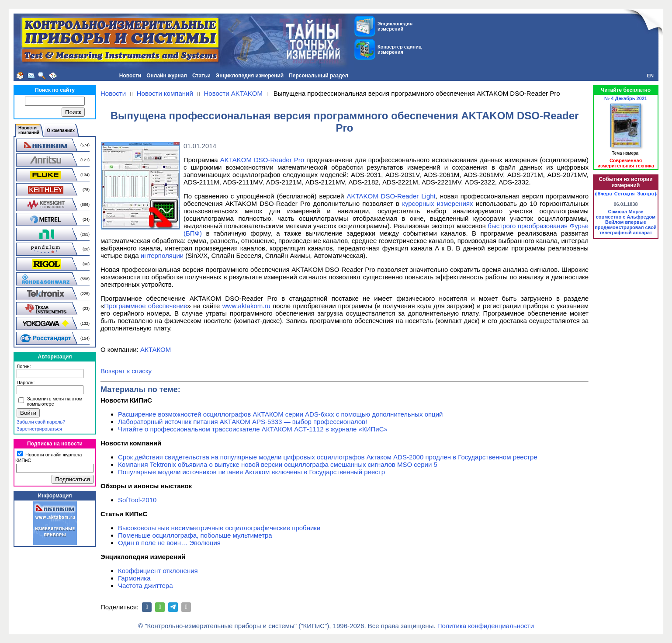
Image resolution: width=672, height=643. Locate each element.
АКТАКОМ (156, 349)
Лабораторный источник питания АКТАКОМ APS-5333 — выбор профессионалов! (242, 422)
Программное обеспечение (145, 306)
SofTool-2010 (137, 500)
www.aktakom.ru (246, 306)
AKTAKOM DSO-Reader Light (391, 196)
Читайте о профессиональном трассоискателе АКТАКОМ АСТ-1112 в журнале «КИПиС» (253, 429)
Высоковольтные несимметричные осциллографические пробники (219, 528)
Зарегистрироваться (39, 429)
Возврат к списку (126, 371)
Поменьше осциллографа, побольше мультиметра (195, 535)
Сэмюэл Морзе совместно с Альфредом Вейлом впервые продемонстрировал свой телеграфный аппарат (626, 222)
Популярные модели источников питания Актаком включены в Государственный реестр (251, 472)
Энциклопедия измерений (250, 76)
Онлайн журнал (167, 76)
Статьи (201, 76)
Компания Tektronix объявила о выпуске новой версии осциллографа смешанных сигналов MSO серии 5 (278, 464)
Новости (130, 76)
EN (650, 76)
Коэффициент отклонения (158, 571)
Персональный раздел (319, 76)
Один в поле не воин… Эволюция (169, 543)
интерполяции (162, 255)
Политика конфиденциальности (486, 626)
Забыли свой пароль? (41, 422)
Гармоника (134, 578)
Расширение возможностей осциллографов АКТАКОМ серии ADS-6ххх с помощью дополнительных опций (280, 414)
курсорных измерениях (437, 203)
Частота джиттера (145, 586)
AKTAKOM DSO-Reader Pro (262, 160)
